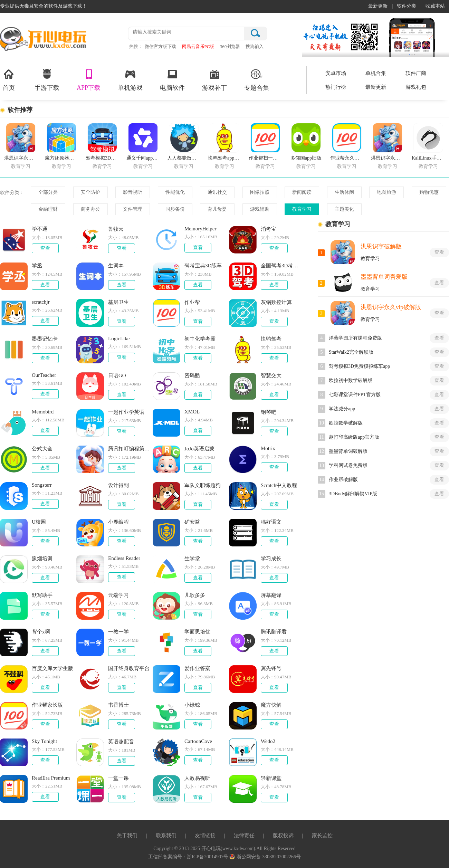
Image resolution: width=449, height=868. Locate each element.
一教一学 (118, 632)
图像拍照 (260, 192)
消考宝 (269, 229)
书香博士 (118, 705)
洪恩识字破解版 (381, 246)
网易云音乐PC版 (198, 46)
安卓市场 (336, 73)
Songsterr (42, 485)
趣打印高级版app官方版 (354, 437)
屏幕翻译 (271, 595)
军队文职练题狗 (203, 485)
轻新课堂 (271, 778)
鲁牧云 (116, 229)
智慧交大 (271, 375)
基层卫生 (118, 302)
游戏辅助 (260, 209)
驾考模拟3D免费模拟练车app (359, 366)
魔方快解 (271, 705)
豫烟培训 (42, 559)
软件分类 (407, 6)
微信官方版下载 (160, 46)
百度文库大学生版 (52, 668)
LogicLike (119, 338)
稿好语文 (271, 522)
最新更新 (378, 6)
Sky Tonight (44, 741)
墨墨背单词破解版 (348, 451)
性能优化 (175, 192)
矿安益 (192, 522)
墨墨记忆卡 (45, 339)
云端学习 (118, 595)
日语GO (117, 375)
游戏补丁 (214, 80)
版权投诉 (283, 836)
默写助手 (42, 595)
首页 (9, 80)
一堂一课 (118, 778)
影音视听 (133, 192)
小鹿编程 (118, 522)
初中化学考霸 (200, 339)
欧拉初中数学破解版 (351, 380)
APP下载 (89, 80)
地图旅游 (386, 192)
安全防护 (90, 192)
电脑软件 (172, 80)
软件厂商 (416, 73)
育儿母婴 (217, 209)
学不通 (40, 229)
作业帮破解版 (343, 480)
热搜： (136, 46)
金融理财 (48, 209)
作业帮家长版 (47, 705)
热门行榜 (336, 87)
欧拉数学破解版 (346, 423)
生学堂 (192, 559)
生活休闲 (344, 192)
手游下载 (47, 80)
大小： (39, 237)
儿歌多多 (195, 595)
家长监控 (322, 836)
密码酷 (192, 375)
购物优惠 (429, 192)
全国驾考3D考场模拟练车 (282, 266)
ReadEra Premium (51, 778)
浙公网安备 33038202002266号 (265, 857)
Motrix (268, 448)
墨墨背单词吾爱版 (384, 277)
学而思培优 (197, 632)
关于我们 (127, 836)
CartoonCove (198, 741)
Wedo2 (268, 741)
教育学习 (302, 209)
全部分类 (48, 192)
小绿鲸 (192, 705)
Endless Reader (124, 558)
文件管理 (133, 209)
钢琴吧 (269, 412)
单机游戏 (130, 80)
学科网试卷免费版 (348, 465)
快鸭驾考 (271, 339)
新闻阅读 (302, 192)
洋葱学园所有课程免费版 (355, 338)
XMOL (192, 412)
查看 (45, 248)
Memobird (43, 412)
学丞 (37, 266)
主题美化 (344, 209)
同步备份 (175, 209)
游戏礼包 (416, 87)
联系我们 (166, 836)
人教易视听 (197, 778)
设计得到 (118, 485)
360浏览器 (230, 46)
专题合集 (257, 80)
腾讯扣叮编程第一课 (129, 449)
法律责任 (244, 836)
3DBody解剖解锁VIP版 (353, 494)
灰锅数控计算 (276, 302)
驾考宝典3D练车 (203, 266)
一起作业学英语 (126, 412)
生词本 (116, 266)
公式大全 (42, 449)
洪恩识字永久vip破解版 (391, 307)
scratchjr (41, 302)
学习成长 (271, 559)
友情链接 (205, 836)
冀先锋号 (271, 668)
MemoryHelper (200, 229)
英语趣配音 (121, 742)
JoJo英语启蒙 (199, 449)
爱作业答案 (197, 668)
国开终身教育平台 (129, 668)
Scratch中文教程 (279, 485)
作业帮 (192, 302)
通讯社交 (217, 192)
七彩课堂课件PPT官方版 (355, 395)
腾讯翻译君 (274, 632)
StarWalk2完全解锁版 (351, 352)
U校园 (39, 522)
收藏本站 (435, 6)
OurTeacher (44, 375)
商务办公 (90, 209)
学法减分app (342, 409)
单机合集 (376, 73)
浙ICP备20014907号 (208, 857)
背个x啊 (41, 632)
